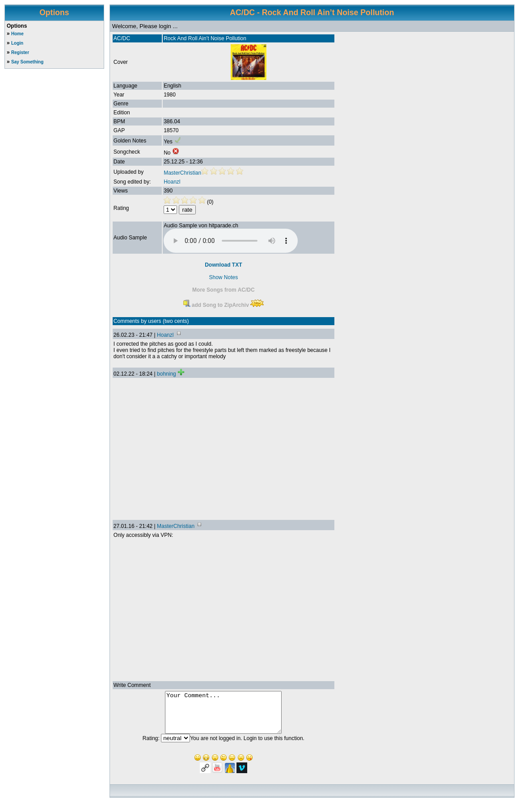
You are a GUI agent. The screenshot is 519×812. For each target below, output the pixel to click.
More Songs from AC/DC (224, 290)
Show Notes (224, 277)
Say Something (27, 62)
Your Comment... (223, 716)
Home (17, 34)
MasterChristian (182, 173)
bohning (167, 374)
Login (17, 43)
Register (20, 52)
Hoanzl (172, 182)
